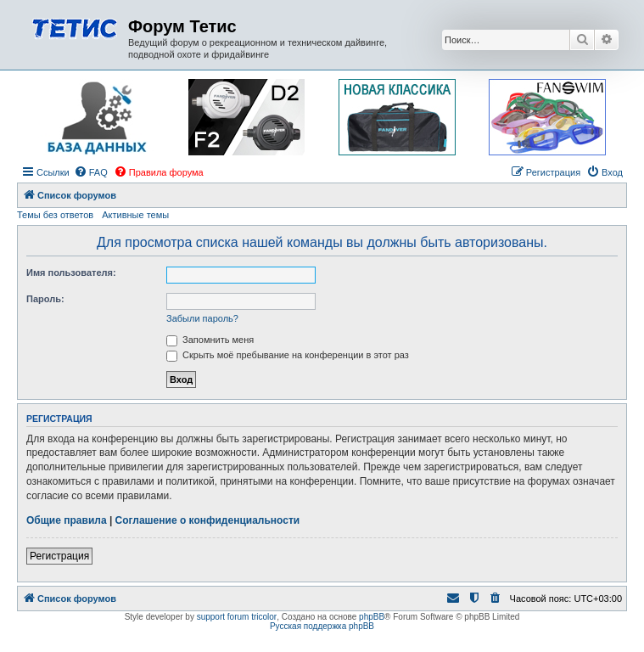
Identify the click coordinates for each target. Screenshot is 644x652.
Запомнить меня (210, 340)
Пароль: (45, 299)
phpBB (372, 617)
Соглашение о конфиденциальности (208, 520)
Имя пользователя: (71, 273)
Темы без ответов (55, 215)
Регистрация (59, 556)
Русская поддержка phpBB (322, 626)
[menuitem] (91, 172)
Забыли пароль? (202, 318)
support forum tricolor (237, 617)
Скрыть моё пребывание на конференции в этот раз (288, 355)
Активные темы (135, 215)
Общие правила (67, 520)
